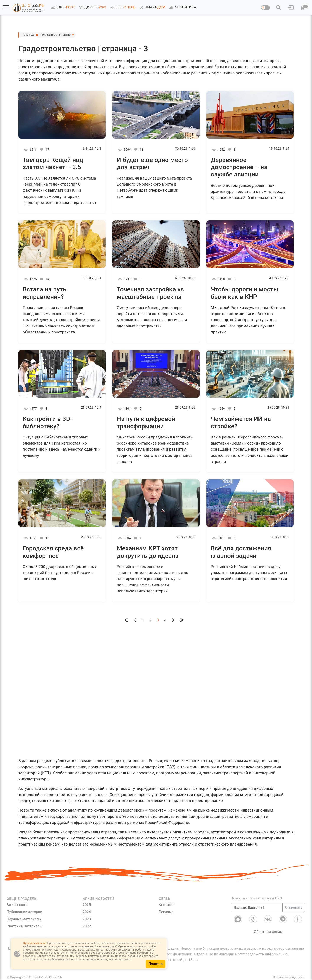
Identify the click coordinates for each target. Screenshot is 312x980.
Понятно (155, 964)
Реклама (166, 912)
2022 (87, 926)
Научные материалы (24, 919)
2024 (87, 912)
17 (44, 150)
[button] (6, 8)
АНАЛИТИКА (182, 7)
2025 (87, 905)
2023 (87, 919)
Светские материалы (25, 926)
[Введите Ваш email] (257, 907)
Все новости (17, 905)
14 (44, 279)
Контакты (167, 905)
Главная (30, 35)
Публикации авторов (24, 912)
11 (138, 150)
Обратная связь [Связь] (268, 932)
